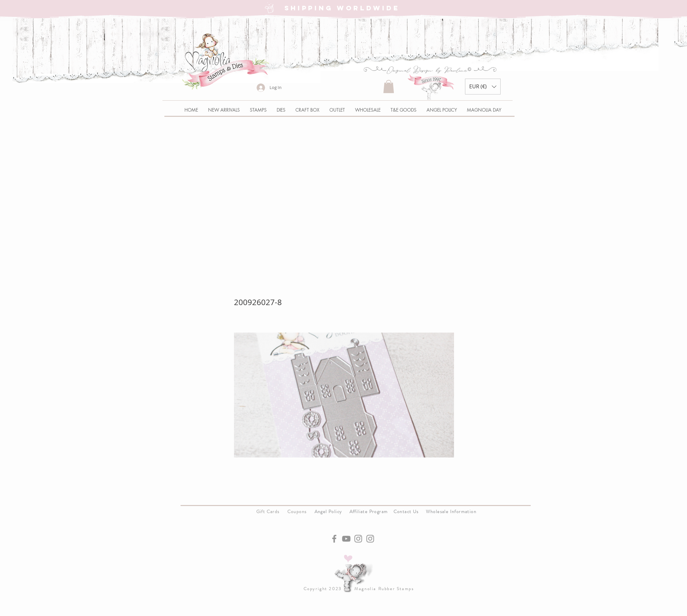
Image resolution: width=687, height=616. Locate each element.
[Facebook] (334, 539)
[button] (389, 87)
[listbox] (483, 87)
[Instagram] (358, 539)
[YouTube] (346, 539)
